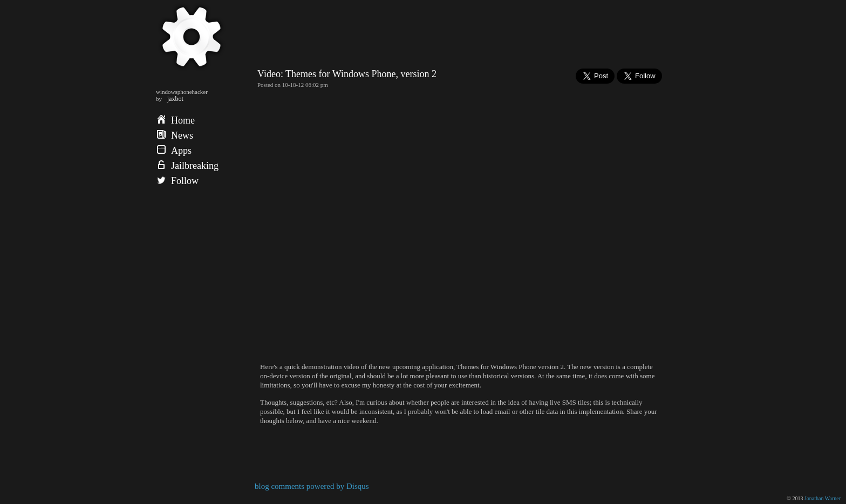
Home (176, 120)
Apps (174, 151)
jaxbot (175, 99)
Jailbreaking (188, 166)
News (175, 135)
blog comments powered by (312, 486)
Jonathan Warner (823, 498)
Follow (178, 181)
